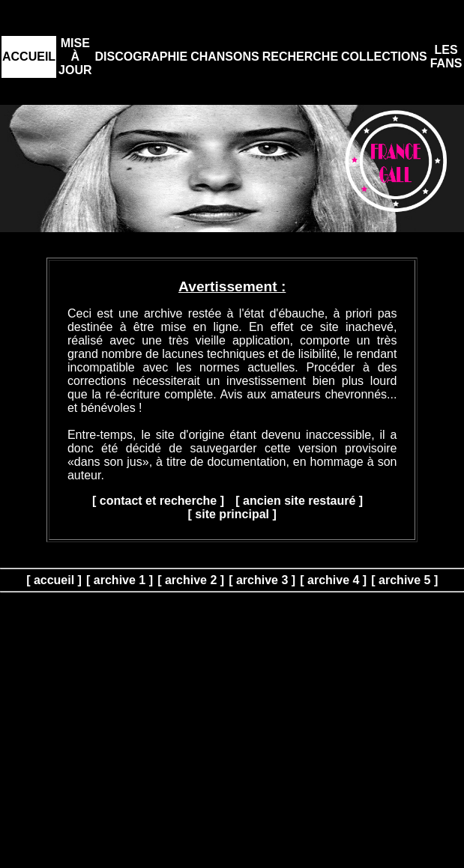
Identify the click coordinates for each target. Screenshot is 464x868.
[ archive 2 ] (191, 580)
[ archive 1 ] (120, 580)
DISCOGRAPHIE (142, 57)
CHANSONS (225, 57)
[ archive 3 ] (262, 580)
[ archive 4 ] (333, 580)
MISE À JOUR (75, 57)
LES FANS (446, 57)
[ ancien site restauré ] (299, 501)
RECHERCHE (300, 57)
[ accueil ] (54, 580)
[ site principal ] (232, 514)
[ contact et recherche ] (158, 501)
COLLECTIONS (384, 57)
